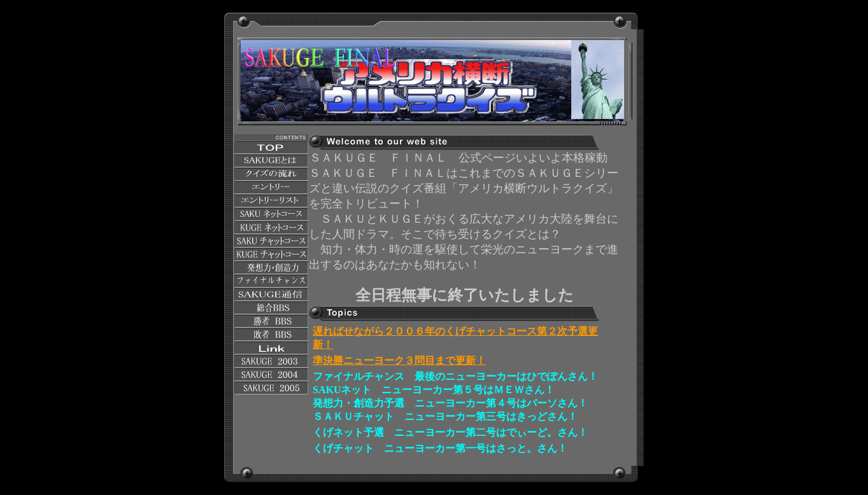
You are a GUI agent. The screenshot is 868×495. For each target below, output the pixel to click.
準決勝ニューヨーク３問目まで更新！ (399, 360)
